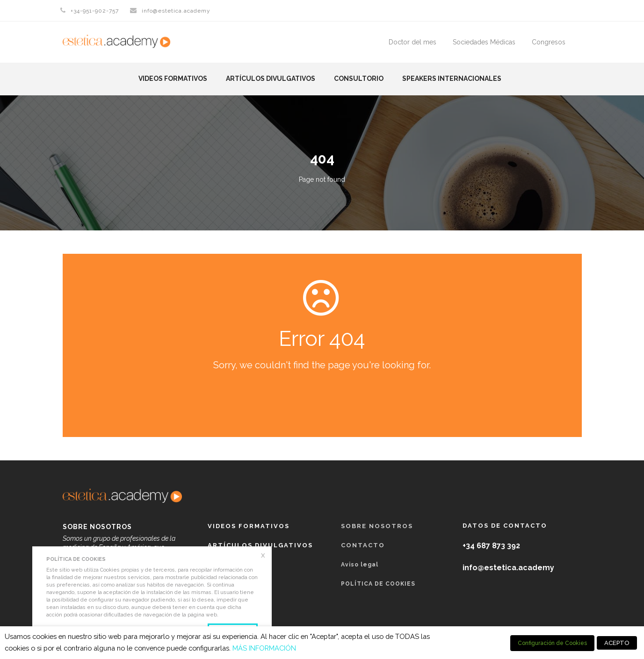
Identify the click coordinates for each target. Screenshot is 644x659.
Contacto (363, 545)
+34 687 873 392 (491, 546)
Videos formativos (173, 79)
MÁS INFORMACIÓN (264, 648)
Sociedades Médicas (484, 42)
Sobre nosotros (377, 526)
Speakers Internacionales (452, 79)
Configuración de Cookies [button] (552, 643)
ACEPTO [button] (617, 643)
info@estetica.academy (176, 11)
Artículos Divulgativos (271, 79)
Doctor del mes (412, 42)
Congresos (549, 42)
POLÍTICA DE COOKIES (378, 584)
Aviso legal (360, 565)
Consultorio (359, 79)
